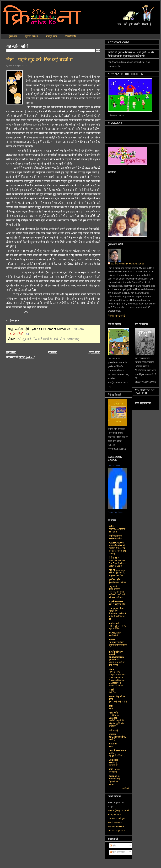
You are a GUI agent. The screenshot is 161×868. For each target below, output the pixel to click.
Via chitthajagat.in (117, 831)
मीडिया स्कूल (114, 558)
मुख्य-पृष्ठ (13, 36)
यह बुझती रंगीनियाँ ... (117, 756)
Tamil (110, 823)
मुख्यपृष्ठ (52, 352)
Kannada (118, 823)
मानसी (111, 690)
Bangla (111, 815)
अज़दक (112, 640)
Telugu (121, 819)
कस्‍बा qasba (114, 769)
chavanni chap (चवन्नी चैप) (116, 610)
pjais (111, 669)
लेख (62, 339)
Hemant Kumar (114, 466)
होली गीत (112, 692)
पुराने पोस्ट (94, 352)
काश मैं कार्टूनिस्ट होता (117, 604)
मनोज (111, 526)
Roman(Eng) (114, 811)
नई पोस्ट (11, 352)
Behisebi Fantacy (113, 761)
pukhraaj (113, 730)
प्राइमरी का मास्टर (116, 602)
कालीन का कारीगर (115, 539)
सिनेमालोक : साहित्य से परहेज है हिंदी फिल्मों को (118, 616)
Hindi (122, 827)
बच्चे (56, 339)
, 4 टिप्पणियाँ (16, 334)
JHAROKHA (115, 633)
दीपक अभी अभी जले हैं (118, 702)
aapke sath (114, 623)
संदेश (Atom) (27, 357)
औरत (111, 706)
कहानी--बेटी (113, 635)
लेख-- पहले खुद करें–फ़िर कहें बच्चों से (40, 60)
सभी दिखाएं (126, 788)
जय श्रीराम (113, 772)
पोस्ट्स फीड (51, 36)
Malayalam (113, 827)
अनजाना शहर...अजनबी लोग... (118, 736)
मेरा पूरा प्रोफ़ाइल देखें (117, 316)
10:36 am (77, 329)
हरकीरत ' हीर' (115, 580)
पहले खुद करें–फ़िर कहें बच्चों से (34, 339)
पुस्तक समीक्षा (32, 36)
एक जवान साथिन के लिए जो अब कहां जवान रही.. (118, 645)
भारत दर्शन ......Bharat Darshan (114, 715)
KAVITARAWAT (117, 543)
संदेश (113, 846)
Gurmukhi (113, 819)
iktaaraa (113, 744)
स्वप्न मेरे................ (117, 570)
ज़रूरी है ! (112, 740)
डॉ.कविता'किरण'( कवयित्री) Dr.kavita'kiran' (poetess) (116, 656)
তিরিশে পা (113, 765)
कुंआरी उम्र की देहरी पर (117, 582)
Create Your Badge (115, 512)
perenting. (73, 339)
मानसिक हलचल (115, 536)
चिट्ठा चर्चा (113, 586)
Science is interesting (114, 777)
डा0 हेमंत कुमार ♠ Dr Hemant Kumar (128, 264)
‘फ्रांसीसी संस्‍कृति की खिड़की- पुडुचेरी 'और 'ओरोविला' (116, 723)
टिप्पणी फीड (71, 36)
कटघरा (111, 746)
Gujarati (125, 811)
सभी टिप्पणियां (117, 852)
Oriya (118, 815)
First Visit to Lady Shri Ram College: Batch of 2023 (117, 563)
